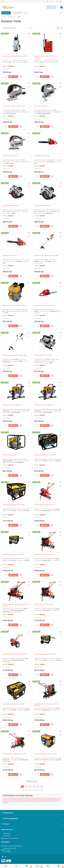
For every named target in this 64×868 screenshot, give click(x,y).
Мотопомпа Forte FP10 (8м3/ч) (12, 405)
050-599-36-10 (7, 834)
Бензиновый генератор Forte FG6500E (45, 654)
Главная (3, 17)
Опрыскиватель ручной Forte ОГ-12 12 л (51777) (46, 57)
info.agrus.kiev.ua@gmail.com (11, 838)
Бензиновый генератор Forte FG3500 (45, 455)
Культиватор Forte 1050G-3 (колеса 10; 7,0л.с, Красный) (16, 605)
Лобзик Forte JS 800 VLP (41, 106)
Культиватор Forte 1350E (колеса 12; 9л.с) (15, 754)
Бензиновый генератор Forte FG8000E (14, 704)
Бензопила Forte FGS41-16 (10, 255)
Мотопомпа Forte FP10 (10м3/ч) (43, 405)
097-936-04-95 (7, 836)
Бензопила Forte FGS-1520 (42, 156)
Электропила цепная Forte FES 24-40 (45, 305)
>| (42, 787)
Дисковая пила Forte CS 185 (11, 206)
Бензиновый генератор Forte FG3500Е (14, 505)
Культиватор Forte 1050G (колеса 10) (45, 505)
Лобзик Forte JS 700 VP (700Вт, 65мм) (14, 106)
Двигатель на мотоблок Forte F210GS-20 (14, 305)
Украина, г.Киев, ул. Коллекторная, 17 (13, 846)
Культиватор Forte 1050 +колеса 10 (44, 554)
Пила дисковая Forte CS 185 (42, 206)
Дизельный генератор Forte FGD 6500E (45, 754)
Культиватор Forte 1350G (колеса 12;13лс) (15, 654)
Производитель (12, 17)
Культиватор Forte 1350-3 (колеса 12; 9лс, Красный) (46, 705)
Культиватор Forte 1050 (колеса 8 (44, 604)
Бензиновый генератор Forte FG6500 (13, 554)
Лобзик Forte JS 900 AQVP (10, 156)
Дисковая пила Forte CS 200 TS (43, 355)
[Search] (43, 13)
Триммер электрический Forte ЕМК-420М (46, 255)
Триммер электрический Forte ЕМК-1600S (15, 355)
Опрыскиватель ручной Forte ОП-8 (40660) (15, 56)
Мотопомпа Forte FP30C (10, 455)
